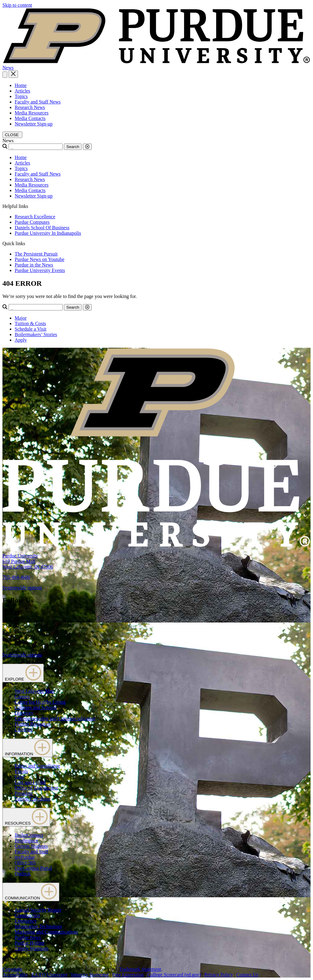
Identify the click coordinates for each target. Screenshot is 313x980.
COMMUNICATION (31, 892)
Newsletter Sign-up (34, 124)
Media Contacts (30, 118)
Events (21, 771)
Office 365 (25, 863)
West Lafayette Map (34, 691)
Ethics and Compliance (37, 766)
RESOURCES (26, 817)
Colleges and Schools (36, 708)
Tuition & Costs (30, 323)
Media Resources (32, 113)
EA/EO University (50, 975)
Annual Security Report (38, 910)
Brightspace (26, 841)
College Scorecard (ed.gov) (174, 975)
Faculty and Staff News (38, 102)
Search (73, 147)
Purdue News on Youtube (40, 259)
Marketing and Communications (46, 932)
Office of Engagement (36, 788)
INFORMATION (28, 748)
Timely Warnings (31, 948)
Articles (22, 91)
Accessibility (15, 975)
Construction (27, 915)
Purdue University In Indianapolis (48, 233)
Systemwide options (22, 588)
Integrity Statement (90, 975)
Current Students (31, 846)
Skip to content (17, 5)
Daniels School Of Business (42, 228)
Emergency (26, 921)
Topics (21, 96)
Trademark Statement (140, 969)
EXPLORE (23, 673)
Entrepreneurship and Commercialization (55, 719)
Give (19, 777)
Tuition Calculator (33, 799)
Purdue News (28, 937)
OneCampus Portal (33, 868)
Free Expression (128, 975)
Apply (21, 340)
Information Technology (38, 926)
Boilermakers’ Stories (36, 334)
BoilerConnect (29, 835)
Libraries (24, 730)
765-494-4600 (16, 577)
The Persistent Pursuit (36, 254)
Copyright (12, 969)
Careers (22, 697)
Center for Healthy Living (40, 702)
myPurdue (25, 857)
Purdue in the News (34, 265)
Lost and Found (30, 782)
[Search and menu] (5, 75)
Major (21, 318)
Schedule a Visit (31, 329)
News (8, 68)
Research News (30, 107)
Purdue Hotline (29, 943)
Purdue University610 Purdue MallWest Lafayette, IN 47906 (28, 561)
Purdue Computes (32, 222)
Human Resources (33, 724)
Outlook (23, 874)
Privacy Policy (219, 975)
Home (21, 85)
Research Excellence (35, 217)
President (24, 793)
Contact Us (247, 975)
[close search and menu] (13, 74)
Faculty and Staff (31, 852)
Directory (24, 713)
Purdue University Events (40, 270)
